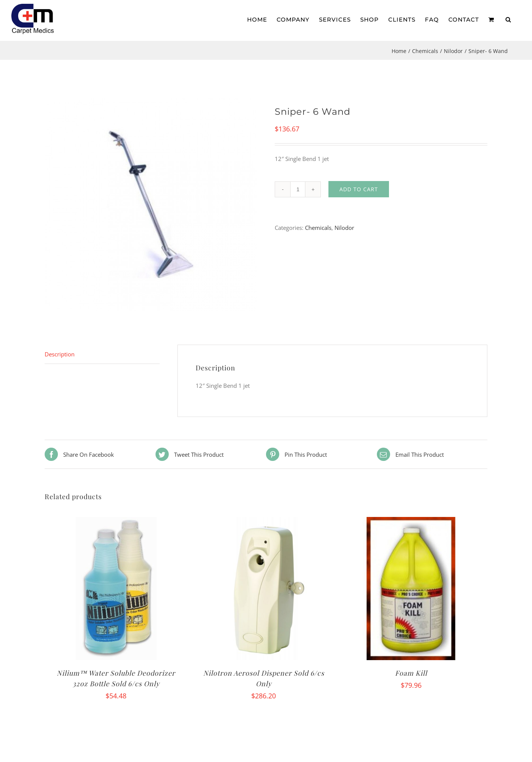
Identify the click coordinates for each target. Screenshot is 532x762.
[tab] (102, 354)
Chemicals (318, 228)
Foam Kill (411, 673)
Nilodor (344, 228)
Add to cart (359, 189)
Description (60, 354)
